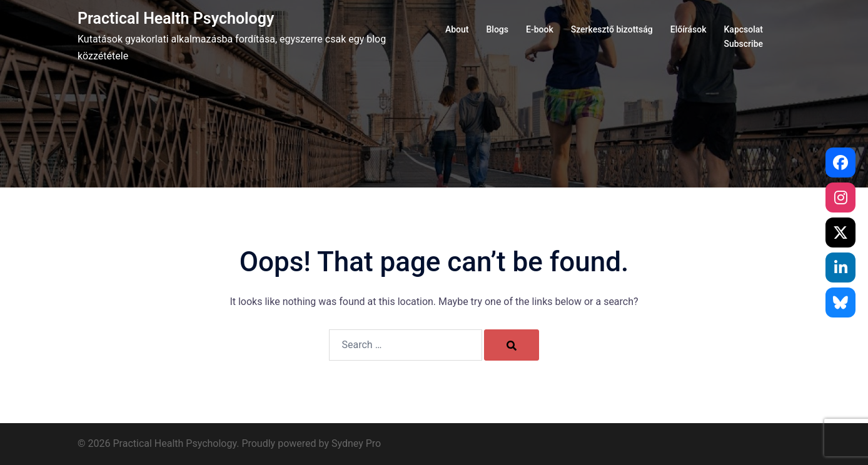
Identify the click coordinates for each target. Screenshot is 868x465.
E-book (540, 29)
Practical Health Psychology (176, 18)
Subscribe (743, 44)
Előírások (689, 29)
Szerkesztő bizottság (612, 29)
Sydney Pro (356, 443)
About (457, 29)
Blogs (497, 29)
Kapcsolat (744, 29)
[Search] (512, 345)
